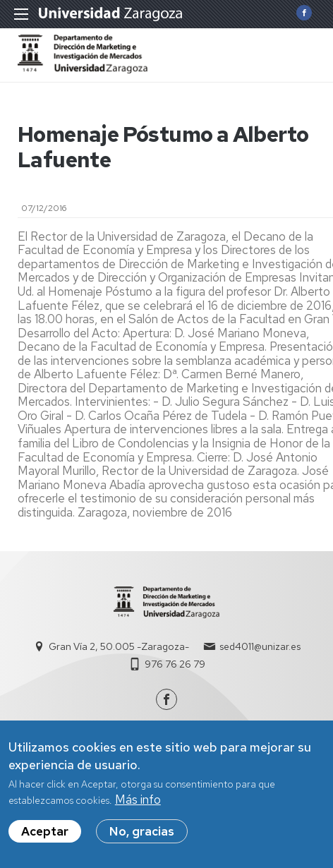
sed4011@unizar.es (260, 646)
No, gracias (142, 840)
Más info (138, 808)
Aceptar (45, 840)
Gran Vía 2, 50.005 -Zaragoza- (119, 646)
